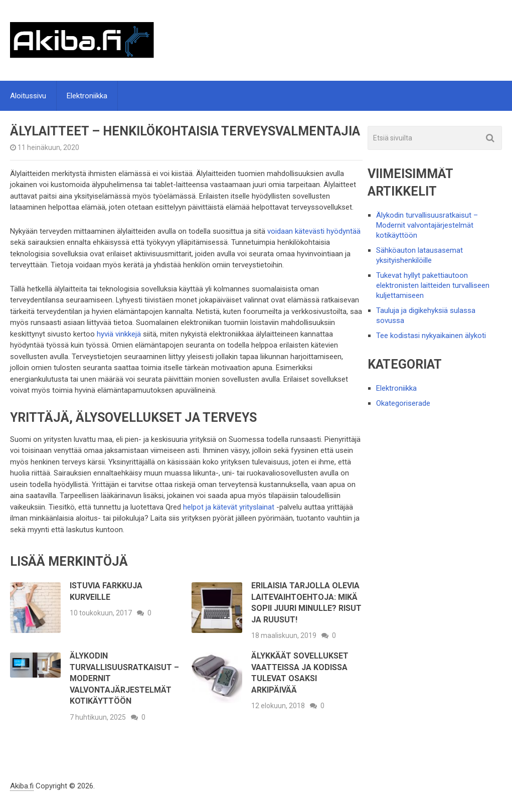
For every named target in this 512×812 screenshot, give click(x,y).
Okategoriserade (403, 403)
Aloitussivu (28, 96)
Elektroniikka (87, 96)
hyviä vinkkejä (119, 334)
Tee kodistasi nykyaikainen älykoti (431, 336)
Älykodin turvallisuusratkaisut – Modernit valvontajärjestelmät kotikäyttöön (427, 225)
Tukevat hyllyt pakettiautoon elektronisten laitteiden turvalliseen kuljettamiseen (433, 285)
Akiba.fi (22, 786)
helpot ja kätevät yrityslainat (228, 507)
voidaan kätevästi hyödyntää (314, 231)
